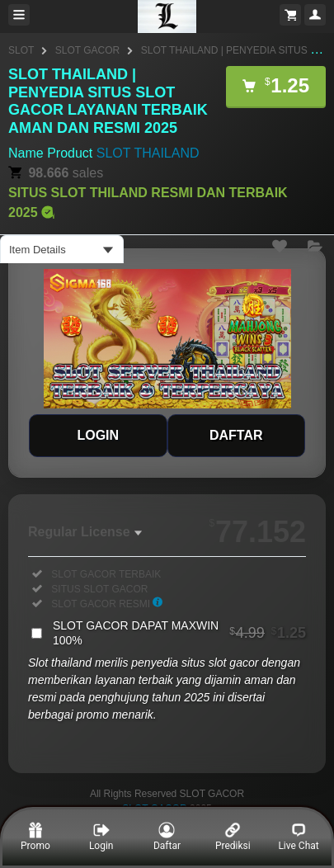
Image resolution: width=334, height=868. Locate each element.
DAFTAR (236, 435)
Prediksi (233, 837)
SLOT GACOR (87, 50)
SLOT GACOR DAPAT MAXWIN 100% (179, 633)
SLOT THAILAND (148, 153)
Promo (35, 837)
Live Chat (298, 837)
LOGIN (98, 435)
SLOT (21, 50)
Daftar (167, 837)
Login (101, 837)
